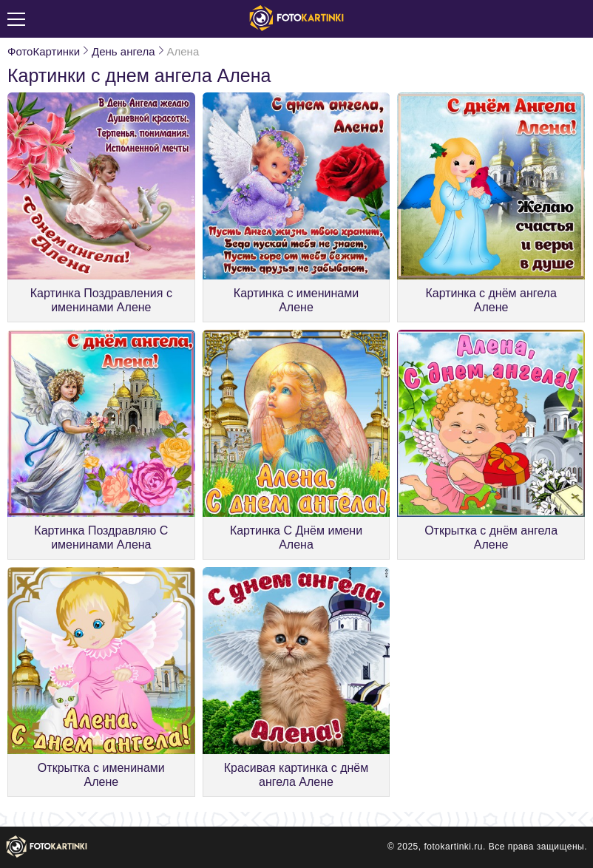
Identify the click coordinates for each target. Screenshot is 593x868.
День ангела (123, 51)
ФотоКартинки (44, 51)
